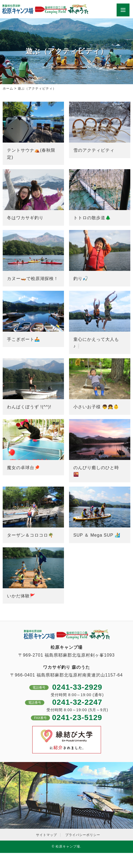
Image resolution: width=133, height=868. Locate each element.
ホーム (8, 88)
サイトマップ (46, 835)
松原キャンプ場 (68, 846)
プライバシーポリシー (83, 835)
